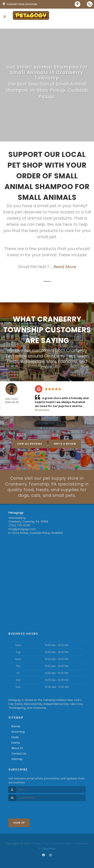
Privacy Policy (41, 844)
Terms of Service (64, 844)
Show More (42, 410)
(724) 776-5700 (19, 526)
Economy (68, 361)
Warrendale (32, 361)
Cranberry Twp (59, 356)
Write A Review (65, 443)
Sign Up (19, 823)
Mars (51, 361)
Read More (65, 267)
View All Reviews (30, 443)
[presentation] (28, 808)
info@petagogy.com (22, 529)
